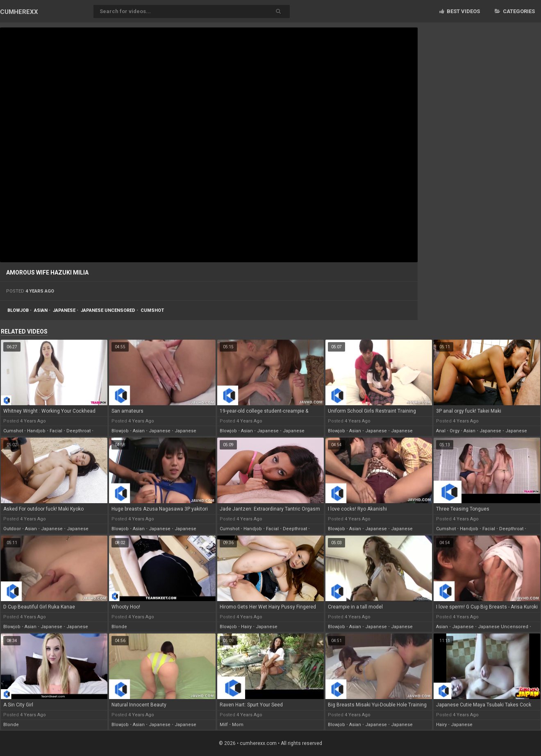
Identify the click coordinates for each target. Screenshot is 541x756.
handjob (36, 431)
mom (238, 725)
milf (224, 725)
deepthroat (78, 431)
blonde (119, 627)
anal (441, 431)
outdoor (12, 529)
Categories (515, 11)
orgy (455, 431)
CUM (19, 12)
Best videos (460, 11)
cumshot (152, 310)
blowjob (18, 310)
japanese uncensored (108, 310)
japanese (64, 310)
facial (56, 431)
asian (41, 310)
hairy (246, 627)
